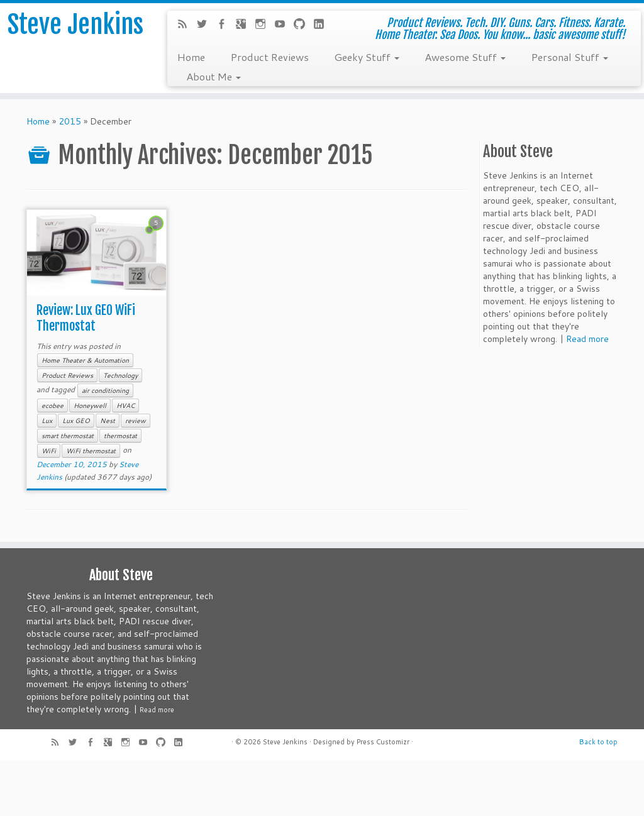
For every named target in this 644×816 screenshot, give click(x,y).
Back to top (598, 742)
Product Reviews (269, 57)
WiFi (49, 451)
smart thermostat (68, 436)
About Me (214, 76)
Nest (108, 421)
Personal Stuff (569, 57)
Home (191, 57)
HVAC (125, 405)
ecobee (53, 405)
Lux (47, 421)
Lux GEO (76, 421)
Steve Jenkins (75, 25)
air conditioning (105, 390)
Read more (587, 339)
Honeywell (90, 405)
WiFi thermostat (91, 451)
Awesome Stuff (465, 57)
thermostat (120, 436)
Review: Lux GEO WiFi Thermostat (86, 318)
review (136, 421)
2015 (70, 121)
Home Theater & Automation (85, 360)
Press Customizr (383, 742)
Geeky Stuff (367, 57)
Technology (120, 375)
